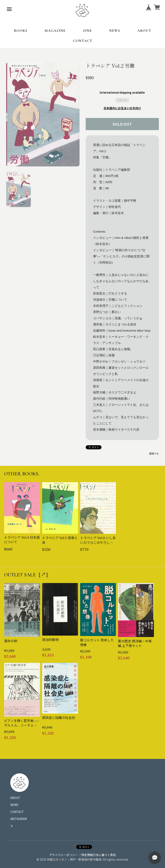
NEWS (115, 31)
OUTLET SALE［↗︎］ (27, 575)
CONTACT (83, 41)
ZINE (87, 31)
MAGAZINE (55, 31)
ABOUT (144, 31)
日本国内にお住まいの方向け (122, 108)
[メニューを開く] (9, 9)
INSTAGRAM (18, 819)
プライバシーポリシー (63, 855)
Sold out (122, 100)
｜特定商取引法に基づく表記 (97, 855)
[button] (18, 189)
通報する (154, 453)
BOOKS (21, 31)
